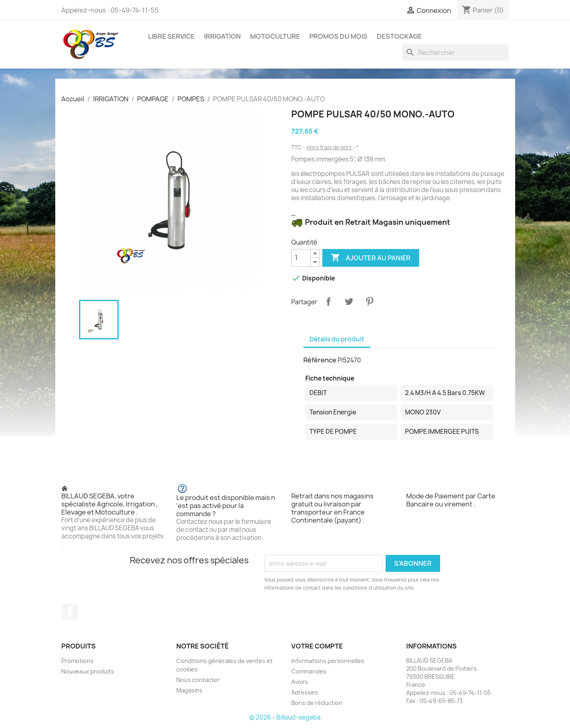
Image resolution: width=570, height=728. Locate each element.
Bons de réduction (317, 703)
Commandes (309, 671)
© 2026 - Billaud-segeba (285, 717)
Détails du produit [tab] (337, 339)
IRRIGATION (222, 36)
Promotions (77, 661)
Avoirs (300, 682)
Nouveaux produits (88, 671)
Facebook (70, 611)
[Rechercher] (455, 52)
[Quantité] (301, 258)
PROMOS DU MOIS (338, 36)
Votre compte (317, 646)
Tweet (349, 301)
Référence (320, 360)
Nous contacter (198, 680)
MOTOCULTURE (275, 36)
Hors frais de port (330, 147)
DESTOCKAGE (399, 36)
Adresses (305, 692)
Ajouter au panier (371, 258)
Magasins (189, 690)
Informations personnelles (328, 661)
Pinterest (370, 301)
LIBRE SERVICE (171, 36)
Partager (328, 301)
